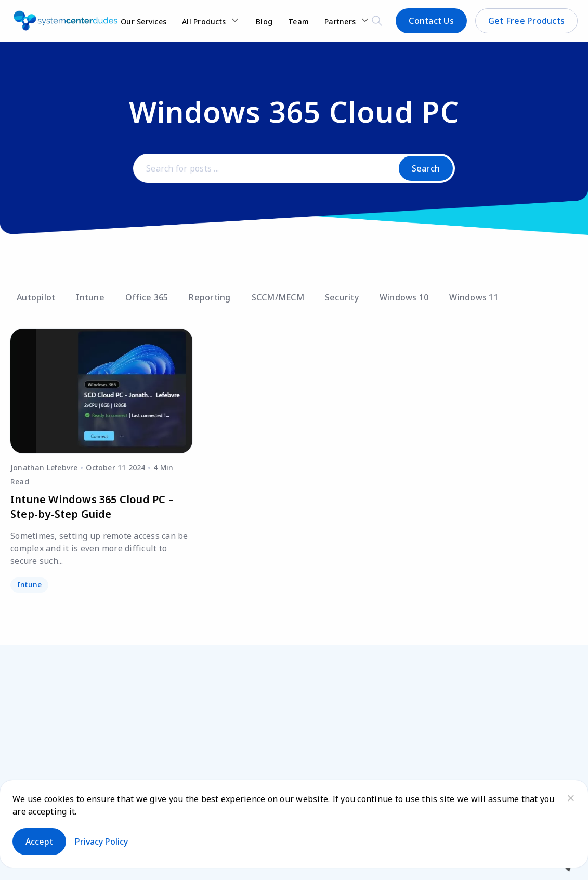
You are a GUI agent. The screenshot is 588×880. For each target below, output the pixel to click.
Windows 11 (474, 297)
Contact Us (431, 21)
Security (342, 297)
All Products (204, 22)
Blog (264, 22)
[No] (570, 798)
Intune (90, 297)
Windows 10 (404, 297)
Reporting (210, 297)
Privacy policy (101, 842)
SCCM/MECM (278, 297)
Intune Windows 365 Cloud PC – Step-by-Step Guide (92, 507)
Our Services (143, 22)
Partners (340, 22)
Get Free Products (526, 21)
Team (298, 22)
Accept (39, 842)
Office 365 (147, 297)
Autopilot (36, 297)
